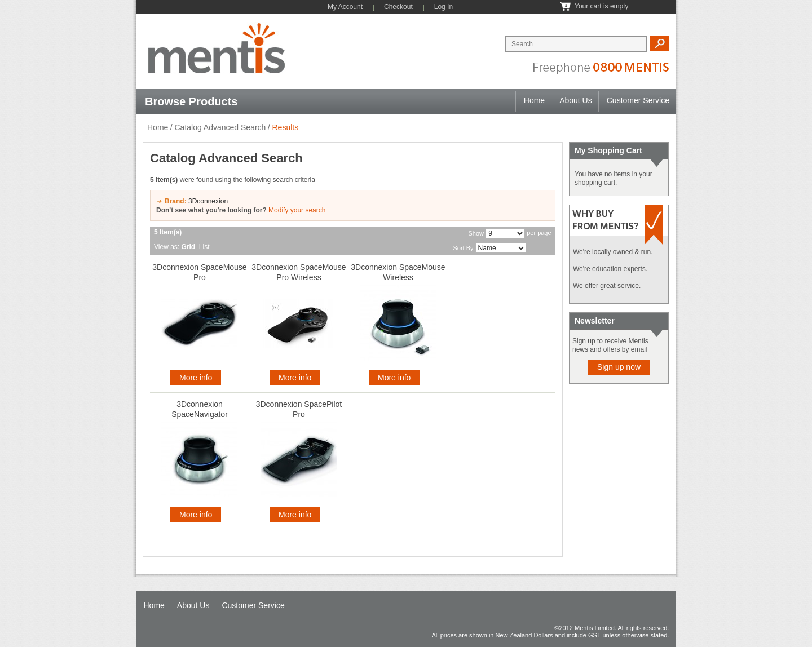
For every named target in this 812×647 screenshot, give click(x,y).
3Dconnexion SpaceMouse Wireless (398, 272)
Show (476, 233)
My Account (345, 7)
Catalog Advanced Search (220, 127)
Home (534, 100)
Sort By (463, 248)
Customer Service (638, 100)
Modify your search (297, 210)
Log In (443, 7)
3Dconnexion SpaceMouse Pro (199, 272)
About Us (576, 100)
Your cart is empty (602, 6)
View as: (167, 247)
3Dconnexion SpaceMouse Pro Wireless (299, 272)
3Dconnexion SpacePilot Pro (299, 409)
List (204, 247)
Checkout (398, 7)
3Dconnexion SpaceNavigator (200, 409)
